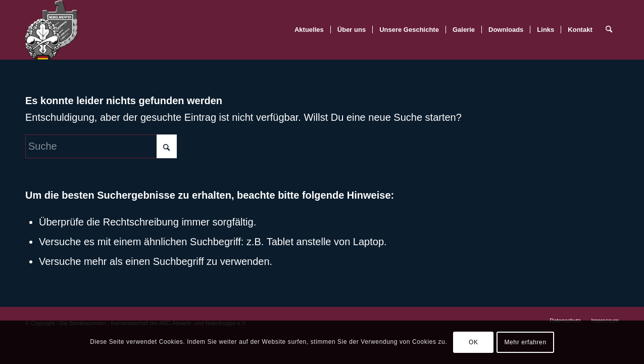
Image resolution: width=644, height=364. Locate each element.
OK (474, 342)
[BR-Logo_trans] (51, 30)
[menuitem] (309, 30)
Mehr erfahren (526, 342)
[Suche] (609, 30)
